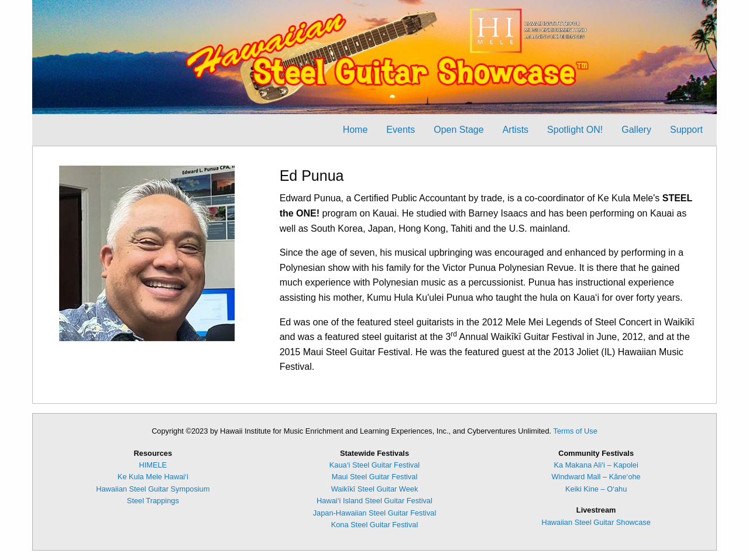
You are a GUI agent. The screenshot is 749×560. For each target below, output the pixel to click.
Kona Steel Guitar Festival (375, 525)
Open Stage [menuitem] (458, 130)
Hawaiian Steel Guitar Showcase (596, 522)
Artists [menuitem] (516, 130)
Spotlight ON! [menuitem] (575, 130)
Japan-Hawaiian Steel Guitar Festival (375, 513)
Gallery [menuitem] (636, 130)
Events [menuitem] (401, 130)
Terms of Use (575, 431)
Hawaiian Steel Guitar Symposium (153, 489)
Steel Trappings (153, 501)
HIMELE (153, 465)
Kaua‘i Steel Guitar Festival (374, 465)
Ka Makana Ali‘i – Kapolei (596, 465)
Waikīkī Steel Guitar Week (375, 489)
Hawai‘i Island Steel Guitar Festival (374, 501)
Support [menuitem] (686, 130)
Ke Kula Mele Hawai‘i (153, 477)
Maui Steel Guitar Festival (375, 477)
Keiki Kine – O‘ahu (596, 489)
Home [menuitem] (355, 130)
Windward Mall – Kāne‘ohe (596, 477)
